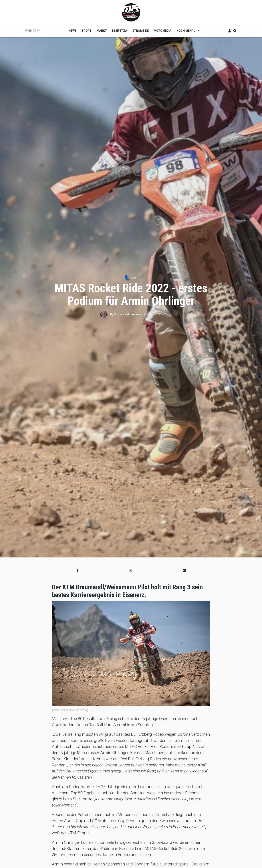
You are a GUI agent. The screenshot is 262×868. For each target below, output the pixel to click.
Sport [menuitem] (87, 31)
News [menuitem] (73, 31)
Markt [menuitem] (102, 31)
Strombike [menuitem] (140, 31)
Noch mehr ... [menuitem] (186, 32)
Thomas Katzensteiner (128, 314)
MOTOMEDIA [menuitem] (163, 31)
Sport (132, 278)
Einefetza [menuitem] (120, 31)
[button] (78, 570)
